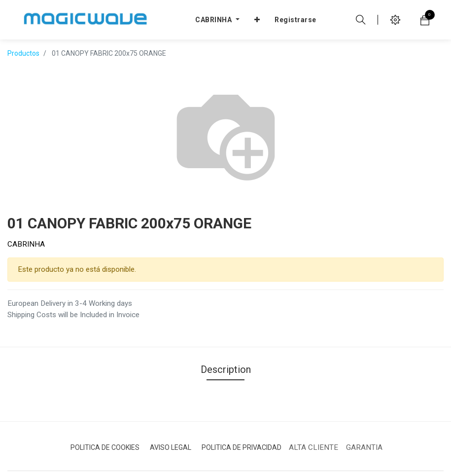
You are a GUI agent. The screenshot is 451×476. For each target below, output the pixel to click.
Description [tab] (226, 369)
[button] (257, 20)
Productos (23, 53)
